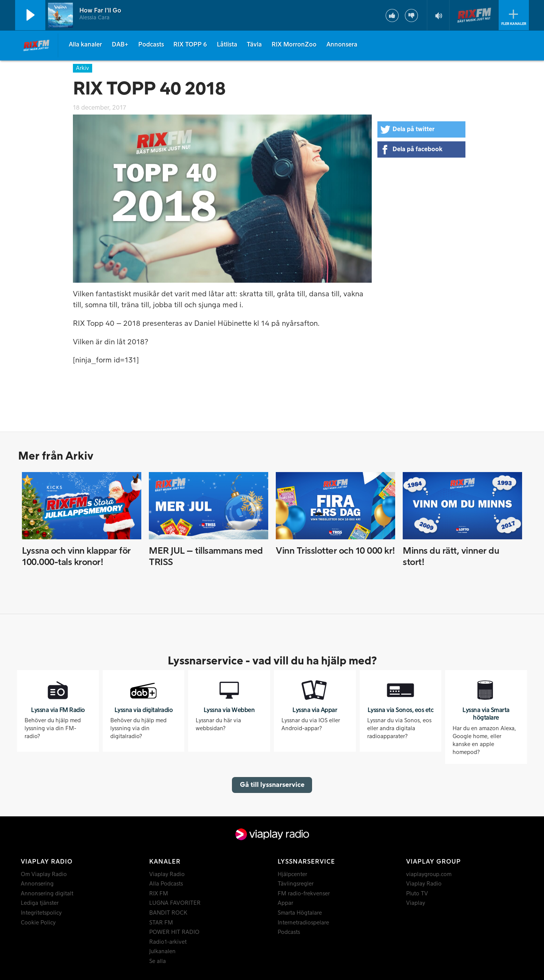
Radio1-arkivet (168, 942)
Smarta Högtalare (300, 913)
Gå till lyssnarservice (272, 785)
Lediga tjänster (40, 903)
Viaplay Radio (167, 874)
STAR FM (161, 923)
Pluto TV (417, 894)
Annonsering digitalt (47, 894)
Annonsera (342, 45)
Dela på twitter (413, 129)
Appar (285, 903)
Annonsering (37, 884)
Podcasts (151, 45)
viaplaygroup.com (429, 874)
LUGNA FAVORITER (175, 903)
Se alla (158, 961)
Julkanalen (162, 951)
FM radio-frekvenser (304, 894)
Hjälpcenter (292, 874)
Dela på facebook (417, 149)
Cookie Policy (38, 923)
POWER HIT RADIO (174, 932)
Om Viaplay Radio (44, 874)
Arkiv (83, 68)
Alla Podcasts (166, 884)
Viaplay (416, 903)
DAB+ (120, 45)
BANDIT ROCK (168, 913)
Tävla (254, 45)
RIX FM (159, 894)
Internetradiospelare (303, 923)
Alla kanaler (85, 45)
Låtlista (227, 45)
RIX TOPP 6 (190, 45)
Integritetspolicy (41, 913)
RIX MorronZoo (294, 45)
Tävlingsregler (296, 884)
